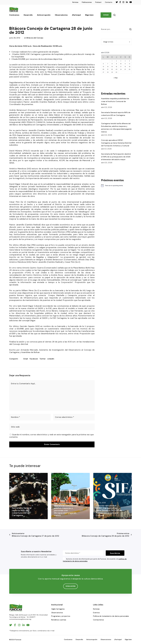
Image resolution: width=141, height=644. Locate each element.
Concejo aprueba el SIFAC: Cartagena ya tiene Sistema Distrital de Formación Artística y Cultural (116, 143)
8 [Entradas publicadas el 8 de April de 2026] (112, 64)
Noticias (75, 2)
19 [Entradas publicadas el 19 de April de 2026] (130, 67)
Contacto (109, 2)
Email (26, 359)
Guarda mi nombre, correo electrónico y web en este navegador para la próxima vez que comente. (51, 436)
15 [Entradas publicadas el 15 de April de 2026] (112, 67)
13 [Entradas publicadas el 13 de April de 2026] (103, 67)
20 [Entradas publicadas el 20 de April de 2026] (103, 69)
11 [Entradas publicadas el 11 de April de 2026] (125, 64)
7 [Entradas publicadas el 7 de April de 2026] (108, 64)
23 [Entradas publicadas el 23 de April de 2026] (116, 69)
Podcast (98, 2)
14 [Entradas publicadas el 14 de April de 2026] (108, 67)
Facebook (34, 359)
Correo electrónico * (64, 417)
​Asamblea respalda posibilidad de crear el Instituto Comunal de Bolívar (115, 101)
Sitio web (15, 427)
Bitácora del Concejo (35, 38)
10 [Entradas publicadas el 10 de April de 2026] (121, 64)
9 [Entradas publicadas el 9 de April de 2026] (116, 64)
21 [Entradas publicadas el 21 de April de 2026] (108, 69)
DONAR (106, 15)
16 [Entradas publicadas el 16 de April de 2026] (116, 67)
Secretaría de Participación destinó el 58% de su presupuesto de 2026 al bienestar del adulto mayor (116, 157)
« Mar (116, 78)
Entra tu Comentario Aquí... (23, 384)
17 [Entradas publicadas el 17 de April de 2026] (121, 67)
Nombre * (15, 417)
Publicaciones (87, 2)
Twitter (43, 359)
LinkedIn (51, 359)
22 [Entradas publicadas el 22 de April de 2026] (112, 69)
